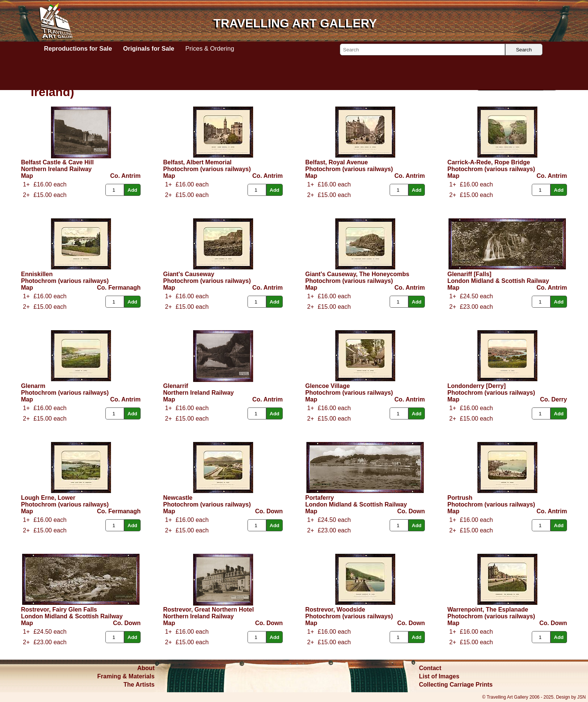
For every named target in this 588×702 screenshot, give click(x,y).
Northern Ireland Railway (56, 169)
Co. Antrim (125, 176)
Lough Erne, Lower (48, 498)
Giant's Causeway (189, 274)
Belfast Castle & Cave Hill (57, 162)
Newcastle (178, 498)
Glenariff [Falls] (469, 274)
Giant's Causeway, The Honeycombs (357, 274)
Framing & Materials (126, 676)
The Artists (139, 685)
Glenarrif (176, 386)
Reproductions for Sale (78, 48)
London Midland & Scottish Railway (498, 281)
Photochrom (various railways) (207, 169)
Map (27, 176)
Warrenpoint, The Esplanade (488, 610)
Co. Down (269, 511)
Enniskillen (37, 274)
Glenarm (33, 386)
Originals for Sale (148, 48)
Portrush (460, 498)
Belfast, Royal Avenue (337, 162)
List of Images (439, 676)
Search (524, 50)
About (146, 668)
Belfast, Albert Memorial (197, 162)
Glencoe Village (328, 386)
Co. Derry (553, 399)
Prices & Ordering (210, 48)
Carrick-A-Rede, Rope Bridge (489, 162)
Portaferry (319, 498)
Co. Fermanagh (119, 288)
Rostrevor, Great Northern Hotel (208, 610)
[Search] (422, 50)
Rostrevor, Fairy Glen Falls (59, 610)
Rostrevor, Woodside (335, 610)
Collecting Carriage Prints (456, 685)
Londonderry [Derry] (477, 386)
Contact (430, 668)
